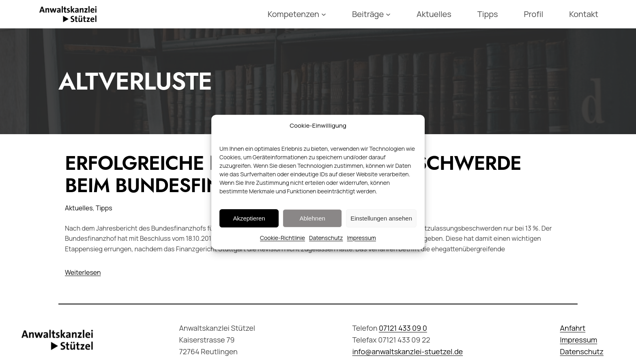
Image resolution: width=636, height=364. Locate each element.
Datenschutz (326, 242)
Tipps (104, 208)
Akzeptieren (249, 222)
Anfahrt (573, 328)
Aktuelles (79, 208)
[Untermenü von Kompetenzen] (324, 14)
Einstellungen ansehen (381, 222)
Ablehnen (312, 222)
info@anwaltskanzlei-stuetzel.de (407, 351)
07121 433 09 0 (403, 328)
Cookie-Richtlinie (283, 242)
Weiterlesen (83, 272)
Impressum (362, 242)
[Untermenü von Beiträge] (388, 14)
